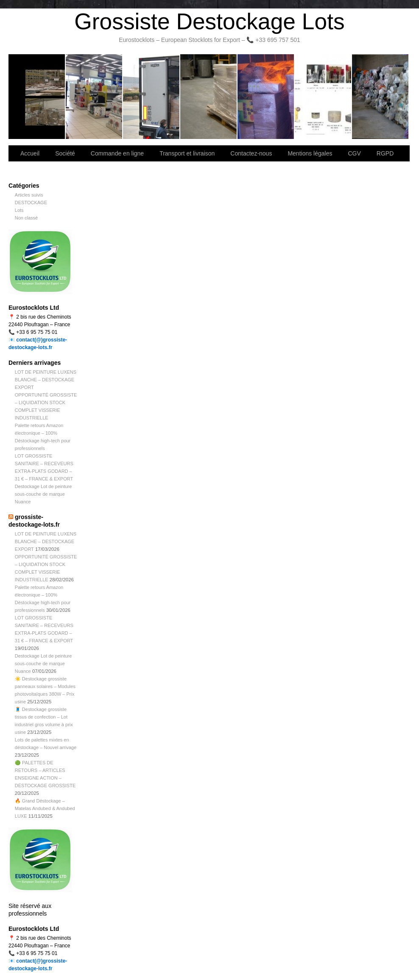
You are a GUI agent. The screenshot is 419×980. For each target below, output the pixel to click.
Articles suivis (29, 195)
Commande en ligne (117, 153)
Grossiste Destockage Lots (209, 21)
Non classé (26, 218)
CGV (354, 153)
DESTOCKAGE (31, 203)
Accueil (30, 153)
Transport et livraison (152, 97)
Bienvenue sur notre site (37, 97)
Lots (19, 210)
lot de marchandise (323, 97)
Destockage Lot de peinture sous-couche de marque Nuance (43, 494)
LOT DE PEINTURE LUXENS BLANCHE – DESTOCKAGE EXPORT (46, 380)
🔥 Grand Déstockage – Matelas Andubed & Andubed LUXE (45, 808)
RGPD (385, 153)
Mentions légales (310, 153)
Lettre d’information (266, 97)
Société (94, 97)
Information (380, 97)
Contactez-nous (209, 97)
